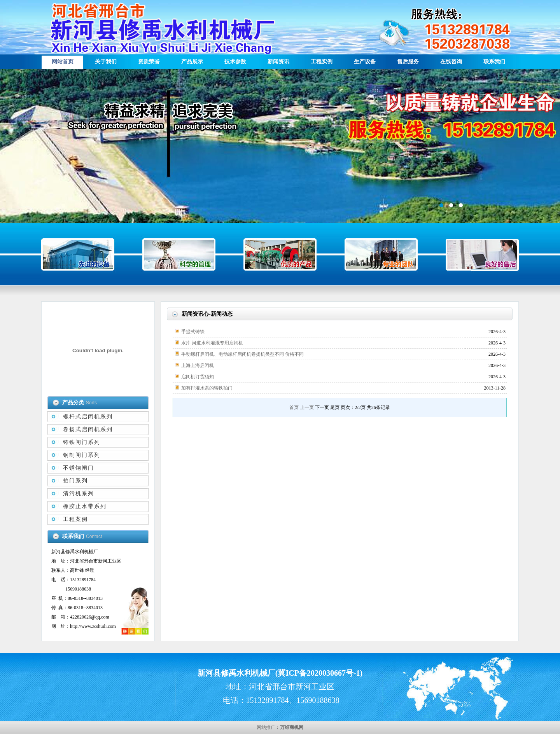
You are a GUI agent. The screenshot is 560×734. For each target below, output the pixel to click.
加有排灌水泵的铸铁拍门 (207, 388)
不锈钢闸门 (79, 468)
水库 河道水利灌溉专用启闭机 (212, 343)
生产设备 (365, 62)
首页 (294, 407)
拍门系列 (75, 481)
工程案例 (75, 519)
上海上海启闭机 (198, 365)
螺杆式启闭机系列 (88, 417)
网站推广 (266, 727)
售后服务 (408, 62)
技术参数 (235, 62)
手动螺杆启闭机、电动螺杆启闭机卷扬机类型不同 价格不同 (242, 354)
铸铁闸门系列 (82, 442)
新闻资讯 (278, 62)
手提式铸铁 (193, 332)
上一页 (307, 407)
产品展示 (192, 62)
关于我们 (106, 62)
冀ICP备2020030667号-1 (319, 673)
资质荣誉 (149, 62)
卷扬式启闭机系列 (88, 429)
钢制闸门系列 (82, 455)
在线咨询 (451, 62)
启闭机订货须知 (198, 377)
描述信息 (280, 146)
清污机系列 (79, 494)
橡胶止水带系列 (85, 506)
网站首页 (63, 62)
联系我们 (494, 62)
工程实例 (322, 62)
